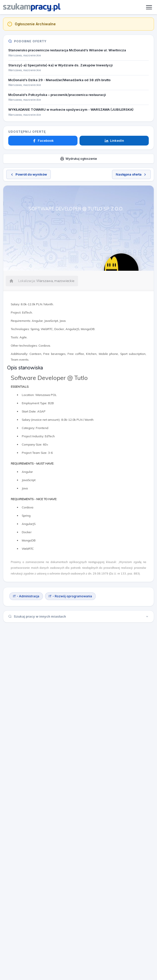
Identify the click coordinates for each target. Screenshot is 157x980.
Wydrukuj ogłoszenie (79, 159)
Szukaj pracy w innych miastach (78, 616)
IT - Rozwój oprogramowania (70, 596)
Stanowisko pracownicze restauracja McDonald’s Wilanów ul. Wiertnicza (67, 50)
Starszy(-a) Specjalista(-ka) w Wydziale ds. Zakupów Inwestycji (60, 65)
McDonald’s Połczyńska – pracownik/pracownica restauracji (57, 95)
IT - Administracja (26, 596)
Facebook (43, 141)
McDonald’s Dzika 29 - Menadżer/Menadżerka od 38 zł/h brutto (59, 80)
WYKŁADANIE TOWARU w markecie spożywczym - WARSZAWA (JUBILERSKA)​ (71, 109)
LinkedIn (114, 141)
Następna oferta (131, 174)
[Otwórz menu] (149, 7)
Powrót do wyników (28, 174)
